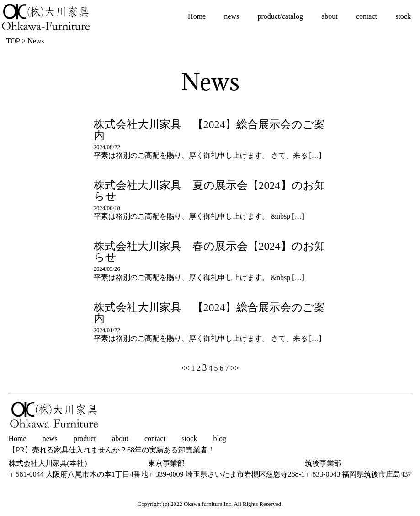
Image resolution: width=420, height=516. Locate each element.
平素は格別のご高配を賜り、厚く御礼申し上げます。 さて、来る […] (208, 155)
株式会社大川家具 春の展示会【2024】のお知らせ (210, 252)
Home (197, 16)
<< (185, 368)
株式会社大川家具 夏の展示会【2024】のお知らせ (210, 191)
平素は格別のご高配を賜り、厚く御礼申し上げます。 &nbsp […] (199, 216)
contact (367, 16)
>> (235, 368)
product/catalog (280, 16)
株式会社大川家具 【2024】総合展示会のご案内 (209, 130)
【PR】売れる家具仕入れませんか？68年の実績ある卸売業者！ (112, 450)
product (85, 438)
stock (403, 16)
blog (219, 438)
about (330, 16)
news (231, 16)
